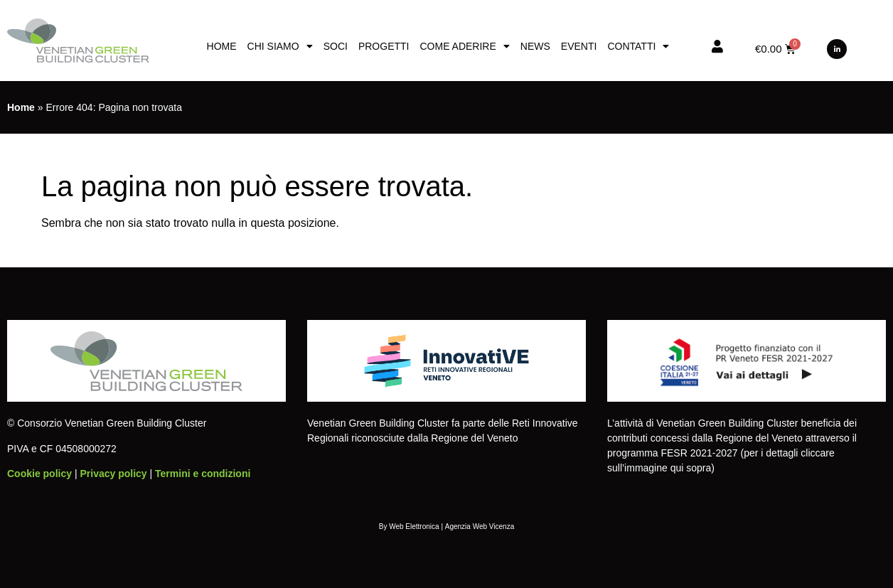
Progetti (384, 46)
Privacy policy (113, 474)
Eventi (579, 46)
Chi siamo (280, 46)
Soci (336, 46)
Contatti (638, 46)
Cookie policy (39, 474)
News (535, 46)
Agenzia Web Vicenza (480, 526)
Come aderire (464, 46)
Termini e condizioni (203, 474)
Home (222, 46)
